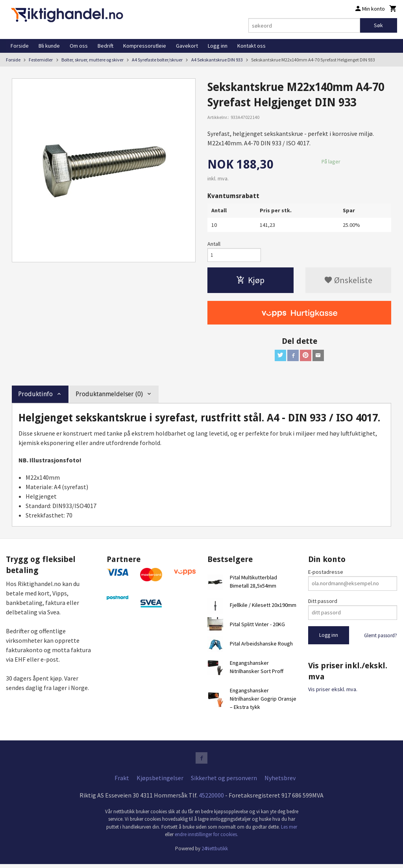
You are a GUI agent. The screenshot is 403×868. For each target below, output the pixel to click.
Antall (214, 244)
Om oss (79, 46)
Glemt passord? (381, 638)
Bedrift (105, 46)
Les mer (289, 830)
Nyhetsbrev (280, 781)
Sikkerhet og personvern (224, 781)
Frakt (122, 781)
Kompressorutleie (145, 46)
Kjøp (250, 282)
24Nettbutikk (215, 852)
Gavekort (187, 46)
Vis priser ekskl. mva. (333, 692)
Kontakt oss (251, 46)
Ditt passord (323, 603)
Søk (378, 25)
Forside (20, 46)
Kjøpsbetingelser (160, 781)
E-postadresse (326, 574)
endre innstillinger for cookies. (206, 838)
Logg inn (218, 46)
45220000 (211, 799)
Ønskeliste (348, 282)
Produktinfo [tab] (35, 397)
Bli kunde (49, 46)
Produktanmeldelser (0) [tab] (109, 397)
